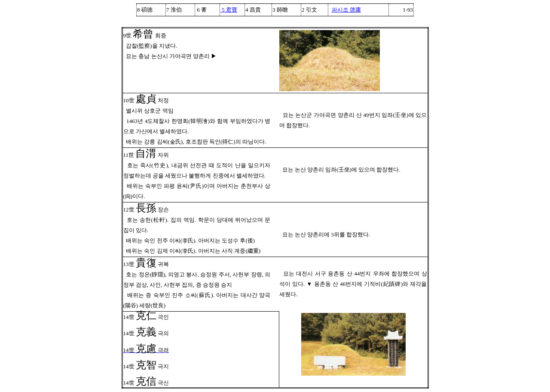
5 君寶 (229, 10)
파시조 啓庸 (346, 10)
